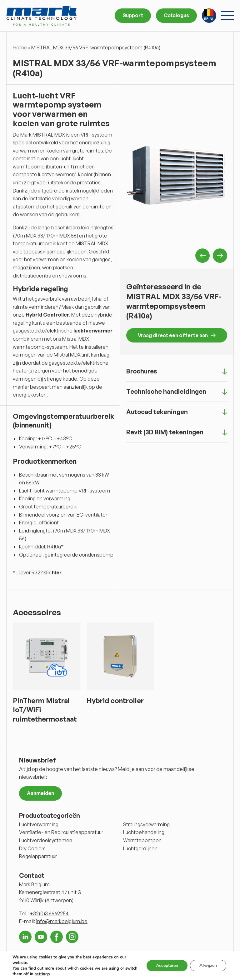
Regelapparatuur (38, 856)
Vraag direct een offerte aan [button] (177, 335)
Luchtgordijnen (140, 848)
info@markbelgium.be (62, 921)
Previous (202, 256)
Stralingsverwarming (146, 824)
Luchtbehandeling (144, 832)
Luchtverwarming (39, 824)
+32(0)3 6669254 (49, 913)
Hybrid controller (115, 700)
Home (20, 47)
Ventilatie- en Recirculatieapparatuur (61, 832)
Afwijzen (208, 965)
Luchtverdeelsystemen (46, 840)
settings (42, 974)
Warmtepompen (142, 840)
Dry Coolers (32, 848)
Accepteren (167, 965)
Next (220, 256)
